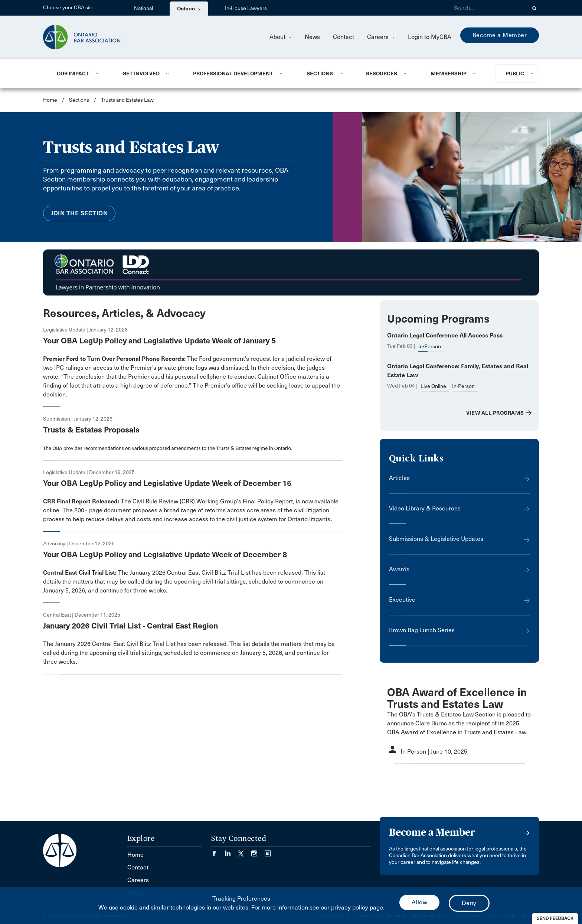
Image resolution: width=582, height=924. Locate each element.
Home (50, 100)
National (143, 8)
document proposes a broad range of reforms (165, 510)
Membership (449, 74)
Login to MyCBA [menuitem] (430, 37)
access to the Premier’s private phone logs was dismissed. (171, 368)
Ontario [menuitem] (189, 9)
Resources (382, 74)
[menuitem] (81, 74)
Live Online (433, 386)
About (281, 37)
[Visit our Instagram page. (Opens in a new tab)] (258, 851)
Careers (381, 37)
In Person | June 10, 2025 (434, 752)
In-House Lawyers (246, 8)
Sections (320, 74)
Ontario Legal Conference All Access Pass (445, 335)
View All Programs (495, 413)
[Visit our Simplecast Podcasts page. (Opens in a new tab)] (268, 851)
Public (515, 74)
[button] (534, 8)
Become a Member (500, 35)
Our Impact (73, 74)
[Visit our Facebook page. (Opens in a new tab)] (218, 851)
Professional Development (233, 74)
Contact (344, 37)
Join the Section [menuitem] (79, 213)
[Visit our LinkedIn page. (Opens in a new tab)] (231, 851)
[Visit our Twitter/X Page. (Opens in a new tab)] (245, 851)
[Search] (487, 8)
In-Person (430, 347)
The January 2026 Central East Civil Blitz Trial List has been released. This (180, 573)
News (312, 37)
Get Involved (141, 74)
